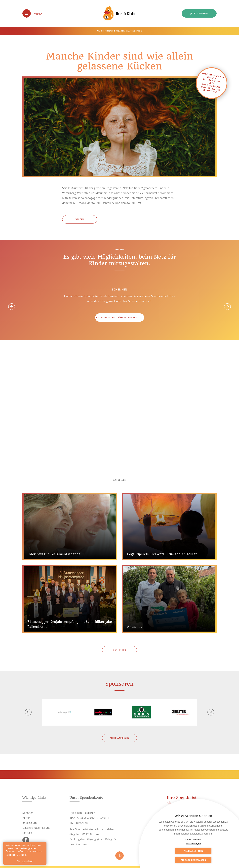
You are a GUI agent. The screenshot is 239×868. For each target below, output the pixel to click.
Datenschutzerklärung (36, 828)
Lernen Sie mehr (193, 839)
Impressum (30, 823)
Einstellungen (177, 851)
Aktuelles (119, 650)
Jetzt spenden (199, 13)
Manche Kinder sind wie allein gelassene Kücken (119, 31)
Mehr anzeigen (119, 738)
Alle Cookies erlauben (193, 860)
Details (23, 855)
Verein (80, 219)
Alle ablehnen (210, 851)
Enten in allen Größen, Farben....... (120, 318)
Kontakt (27, 833)
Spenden (28, 813)
